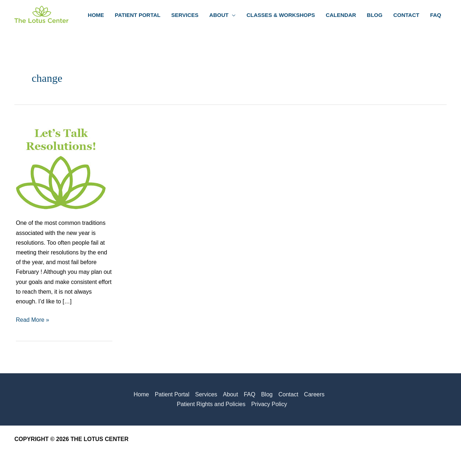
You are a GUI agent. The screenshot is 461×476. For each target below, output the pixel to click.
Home (141, 394)
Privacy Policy (269, 404)
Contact (288, 394)
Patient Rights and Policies (211, 404)
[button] (232, 15)
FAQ (250, 394)
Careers (314, 394)
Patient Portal (172, 394)
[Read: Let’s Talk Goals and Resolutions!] (61, 164)
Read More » (33, 320)
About (230, 394)
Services (206, 394)
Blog (267, 394)
